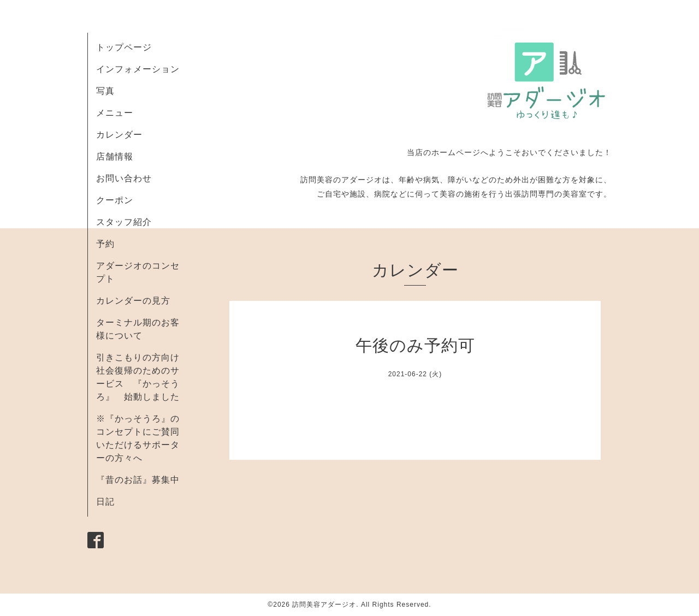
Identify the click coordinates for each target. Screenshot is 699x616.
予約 (105, 244)
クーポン (115, 200)
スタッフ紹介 (124, 222)
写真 (105, 91)
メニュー (115, 113)
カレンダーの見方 (133, 301)
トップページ (124, 47)
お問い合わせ (124, 178)
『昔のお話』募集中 (138, 480)
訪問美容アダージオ (324, 605)
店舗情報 (115, 156)
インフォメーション (138, 69)
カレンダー (119, 135)
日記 (105, 502)
